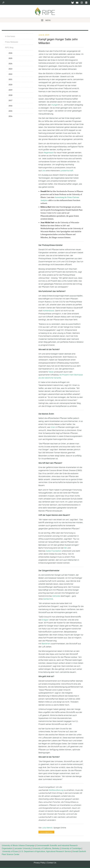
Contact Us (52, 863)
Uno (44, 171)
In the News (10, 36)
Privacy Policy (40, 863)
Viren (53, 427)
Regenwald (49, 153)
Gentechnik (48, 599)
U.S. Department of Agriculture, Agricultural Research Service (45, 851)
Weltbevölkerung (56, 790)
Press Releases (12, 42)
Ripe (45, 11)
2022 (10, 74)
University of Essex (10, 851)
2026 (10, 53)
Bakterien (46, 644)
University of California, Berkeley (46, 848)
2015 (10, 111)
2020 (10, 85)
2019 (10, 90)
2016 (10, 106)
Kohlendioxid (49, 311)
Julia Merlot (47, 828)
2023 (10, 69)
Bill (66, 548)
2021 (10, 79)
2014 (10, 116)
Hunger (55, 105)
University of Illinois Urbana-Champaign (18, 845)
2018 (10, 95)
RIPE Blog (9, 47)
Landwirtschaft (67, 171)
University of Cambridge (71, 848)
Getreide (56, 596)
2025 (10, 58)
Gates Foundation (54, 551)
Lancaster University (22, 848)
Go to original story (46, 832)
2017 (10, 100)
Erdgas (45, 620)
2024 (10, 64)
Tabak (51, 372)
